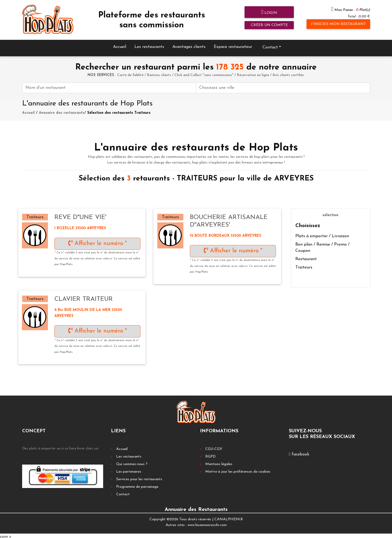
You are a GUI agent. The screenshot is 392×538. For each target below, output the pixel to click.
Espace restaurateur (233, 45)
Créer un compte (269, 25)
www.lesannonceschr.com (207, 523)
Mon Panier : (352, 10)
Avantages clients (189, 45)
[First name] (109, 86)
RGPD (210, 455)
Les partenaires (129, 470)
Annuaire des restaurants (62, 111)
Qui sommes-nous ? (132, 462)
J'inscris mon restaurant (338, 24)
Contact (270, 45)
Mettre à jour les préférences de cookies (238, 470)
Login (269, 12)
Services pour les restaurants (139, 477)
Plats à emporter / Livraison (322, 234)
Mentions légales (219, 462)
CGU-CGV (214, 447)
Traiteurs (304, 266)
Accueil (120, 45)
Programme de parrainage (137, 485)
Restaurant (306, 257)
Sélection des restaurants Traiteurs (119, 111)
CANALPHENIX (229, 517)
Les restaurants (149, 45)
